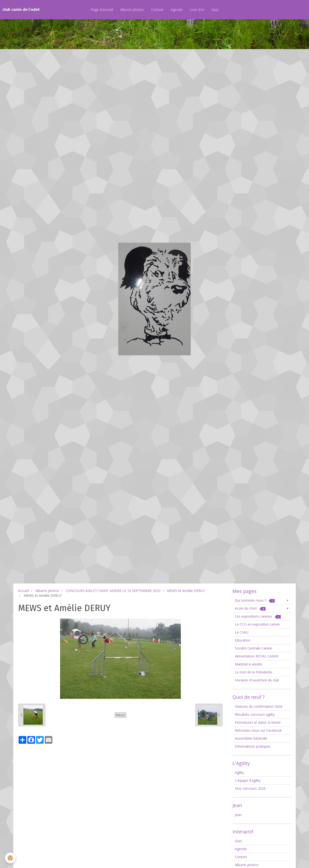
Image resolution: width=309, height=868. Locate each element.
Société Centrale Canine (253, 648)
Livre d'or (197, 10)
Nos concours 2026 (250, 788)
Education (243, 640)
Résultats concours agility (255, 714)
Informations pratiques (253, 746)
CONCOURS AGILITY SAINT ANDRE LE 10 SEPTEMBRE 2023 (113, 591)
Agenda (177, 10)
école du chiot (250, 608)
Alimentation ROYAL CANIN (256, 656)
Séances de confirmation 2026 (259, 706)
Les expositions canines (258, 616)
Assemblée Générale (251, 738)
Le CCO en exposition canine (257, 624)
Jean (238, 815)
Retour (120, 715)
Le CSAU (242, 632)
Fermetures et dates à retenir (258, 722)
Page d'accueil (102, 10)
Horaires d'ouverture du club (257, 680)
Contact (157, 10)
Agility (239, 772)
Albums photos (132, 10)
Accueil (24, 591)
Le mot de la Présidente (254, 672)
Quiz (215, 10)
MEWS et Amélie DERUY (186, 591)
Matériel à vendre (249, 664)
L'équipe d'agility (248, 780)
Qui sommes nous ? (255, 600)
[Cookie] (10, 858)
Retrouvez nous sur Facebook (258, 730)
